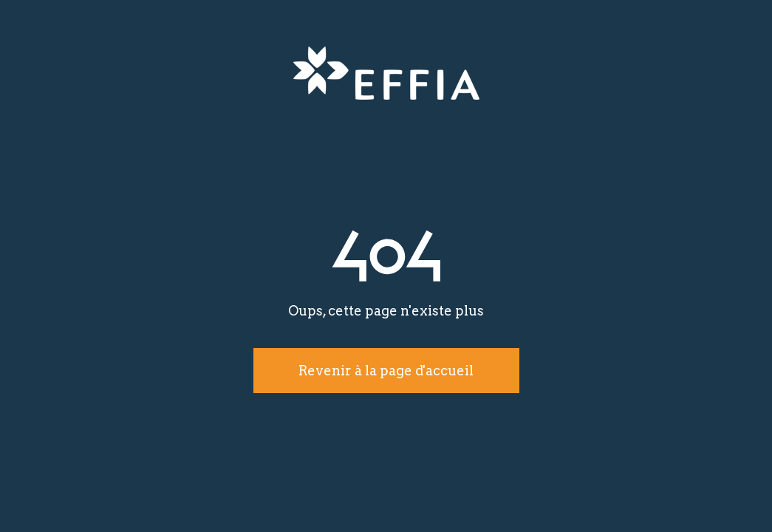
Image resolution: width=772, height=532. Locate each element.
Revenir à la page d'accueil (386, 371)
